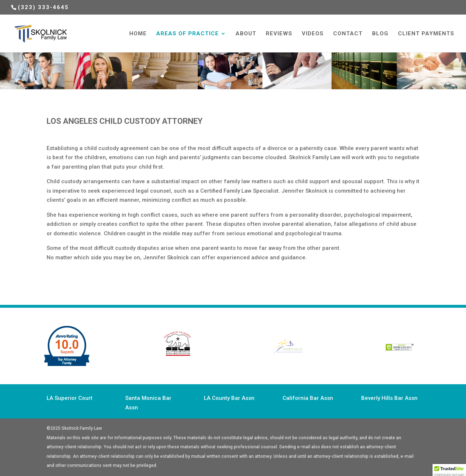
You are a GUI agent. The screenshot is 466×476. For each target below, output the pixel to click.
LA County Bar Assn (229, 398)
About (246, 34)
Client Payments (426, 34)
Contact (348, 34)
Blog (380, 34)
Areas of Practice (187, 34)
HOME (138, 34)
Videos (313, 34)
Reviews (279, 34)
